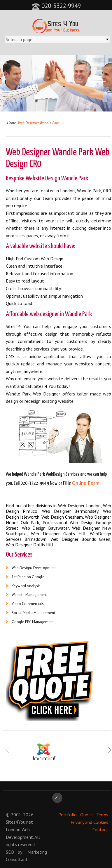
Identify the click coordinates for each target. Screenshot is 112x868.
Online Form (86, 483)
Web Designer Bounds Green (80, 539)
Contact (100, 829)
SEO (10, 852)
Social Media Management (33, 613)
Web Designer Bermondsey (70, 511)
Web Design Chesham (62, 517)
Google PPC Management (33, 622)
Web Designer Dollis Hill (29, 545)
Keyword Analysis (26, 586)
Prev (8, 750)
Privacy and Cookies (89, 822)
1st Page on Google (28, 577)
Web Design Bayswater (45, 528)
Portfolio (68, 815)
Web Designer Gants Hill (58, 534)
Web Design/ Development (34, 568)
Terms (102, 815)
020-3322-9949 (56, 6)
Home (11, 123)
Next (109, 750)
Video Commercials (28, 604)
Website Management (29, 595)
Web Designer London (79, 506)
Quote (86, 815)
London (13, 829)
